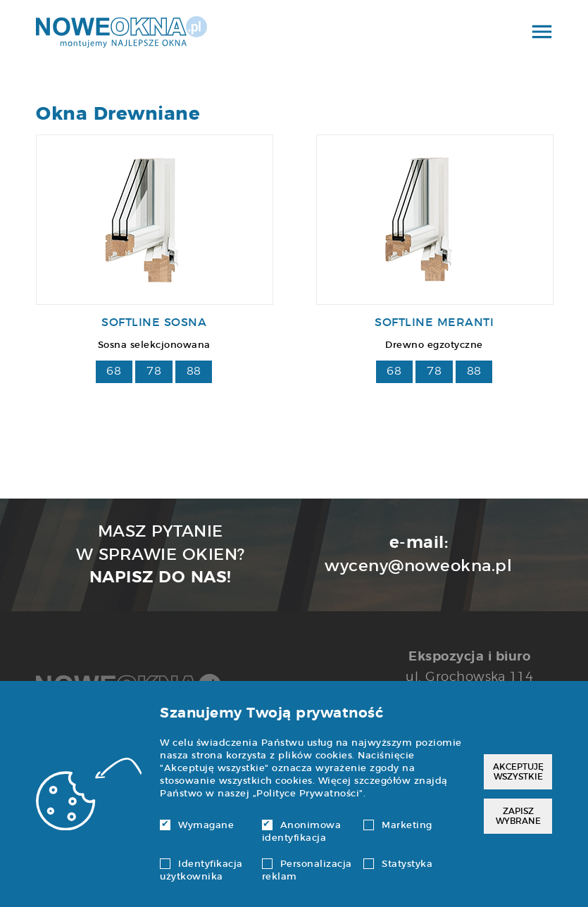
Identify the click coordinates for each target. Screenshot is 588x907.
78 (154, 371)
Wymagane (197, 826)
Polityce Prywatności (308, 794)
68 (114, 371)
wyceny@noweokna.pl (418, 566)
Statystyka (398, 864)
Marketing (398, 826)
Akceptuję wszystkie (518, 772)
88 (194, 371)
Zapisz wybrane (518, 816)
